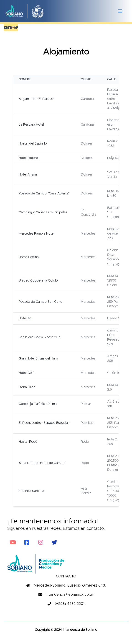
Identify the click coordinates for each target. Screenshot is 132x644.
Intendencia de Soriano (80, 630)
